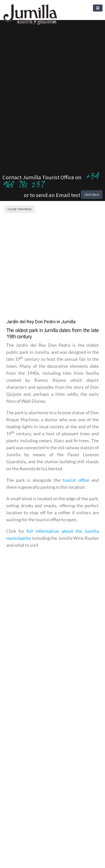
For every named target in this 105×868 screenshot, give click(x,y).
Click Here (92, 194)
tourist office (76, 480)
